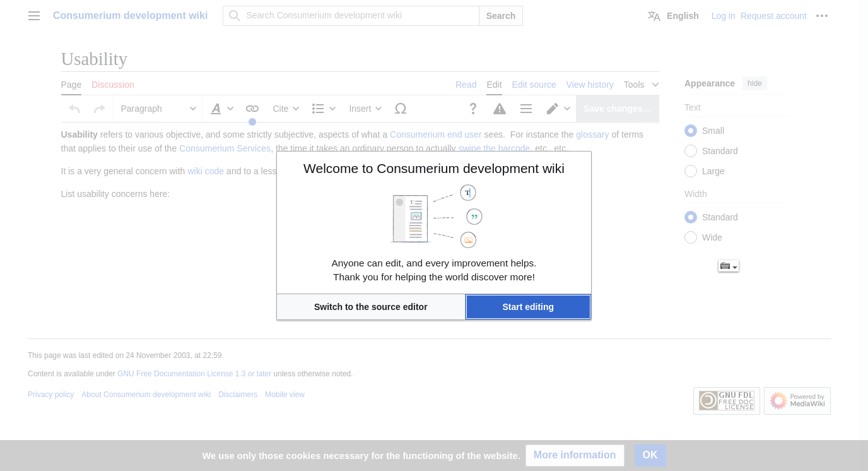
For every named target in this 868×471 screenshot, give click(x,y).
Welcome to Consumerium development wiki (434, 168)
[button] (371, 307)
